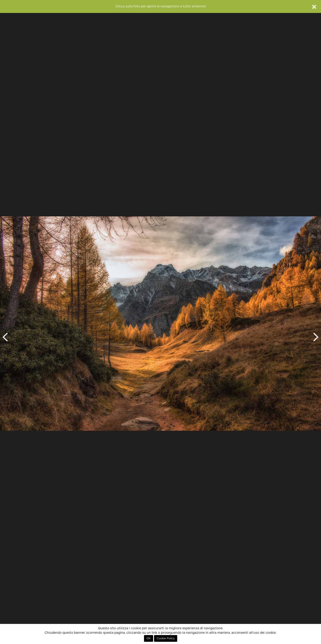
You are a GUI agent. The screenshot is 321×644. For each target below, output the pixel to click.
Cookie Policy (166, 638)
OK (149, 638)
